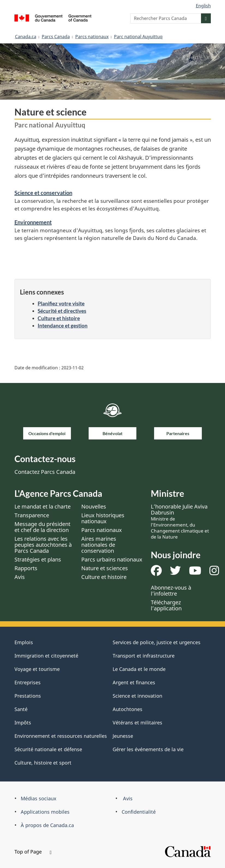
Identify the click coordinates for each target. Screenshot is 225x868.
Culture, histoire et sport (43, 763)
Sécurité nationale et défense (48, 749)
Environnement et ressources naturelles (61, 736)
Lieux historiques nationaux (103, 518)
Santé (21, 709)
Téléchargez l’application (166, 605)
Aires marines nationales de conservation (99, 545)
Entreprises (28, 682)
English (203, 6)
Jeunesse (123, 736)
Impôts (23, 723)
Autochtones (127, 709)
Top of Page (33, 852)
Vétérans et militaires (137, 723)
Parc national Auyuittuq (138, 37)
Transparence (32, 515)
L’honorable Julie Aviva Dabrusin (180, 521)
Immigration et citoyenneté (46, 656)
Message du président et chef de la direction (42, 527)
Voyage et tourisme (37, 669)
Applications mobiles (45, 812)
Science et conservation (43, 193)
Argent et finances (134, 682)
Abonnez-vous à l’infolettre (171, 591)
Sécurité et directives (62, 311)
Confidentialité (139, 812)
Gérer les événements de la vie (148, 749)
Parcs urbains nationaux (112, 559)
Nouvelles (94, 506)
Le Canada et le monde (139, 669)
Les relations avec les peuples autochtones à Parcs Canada (43, 545)
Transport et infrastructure (144, 656)
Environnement (33, 222)
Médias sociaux (39, 798)
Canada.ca (26, 37)
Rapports (26, 568)
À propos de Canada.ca (47, 825)
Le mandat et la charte (43, 506)
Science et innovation (137, 696)
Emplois (24, 642)
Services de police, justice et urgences (157, 642)
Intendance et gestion (63, 325)
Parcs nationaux (92, 37)
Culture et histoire (59, 318)
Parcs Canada (56, 37)
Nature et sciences (105, 568)
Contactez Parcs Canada (45, 472)
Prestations (28, 696)
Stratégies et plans (38, 559)
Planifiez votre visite (61, 303)
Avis (20, 577)
